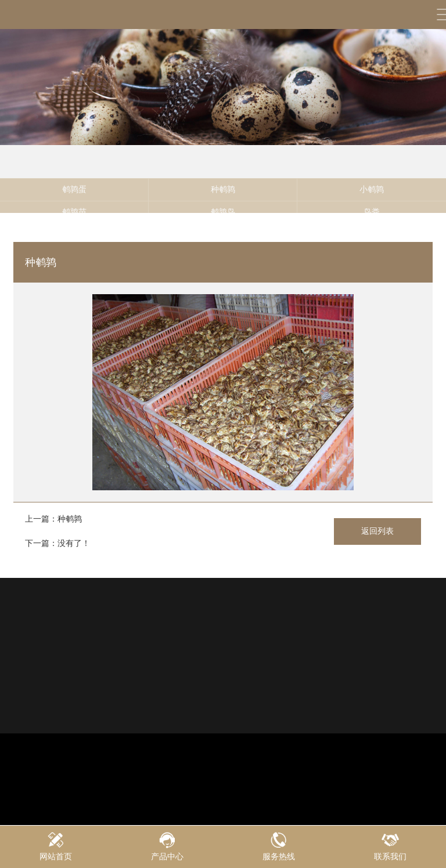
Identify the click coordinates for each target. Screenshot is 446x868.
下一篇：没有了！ (57, 543)
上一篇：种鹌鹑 (53, 519)
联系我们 (390, 846)
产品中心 (167, 846)
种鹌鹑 (223, 196)
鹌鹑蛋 (74, 196)
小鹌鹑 (372, 196)
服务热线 (279, 846)
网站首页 (56, 846)
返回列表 (377, 531)
